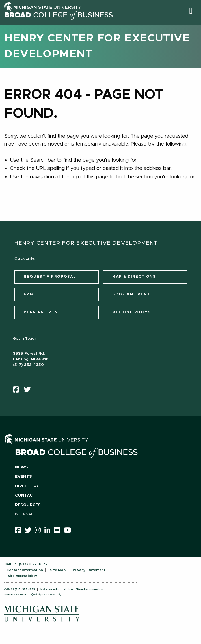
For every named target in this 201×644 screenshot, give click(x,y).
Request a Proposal (50, 277)
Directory (27, 486)
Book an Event (131, 294)
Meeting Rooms (131, 312)
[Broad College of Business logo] (59, 23)
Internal (24, 514)
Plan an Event (42, 312)
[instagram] (40, 531)
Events (23, 477)
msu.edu (52, 589)
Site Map (58, 570)
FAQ (29, 294)
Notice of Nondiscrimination (83, 589)
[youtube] (69, 531)
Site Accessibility (22, 576)
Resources (28, 505)
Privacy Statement (89, 570)
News (21, 467)
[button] (191, 11)
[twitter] (29, 391)
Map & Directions (134, 277)
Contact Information (25, 570)
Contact (25, 496)
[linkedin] (49, 531)
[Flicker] (59, 531)
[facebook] (18, 391)
